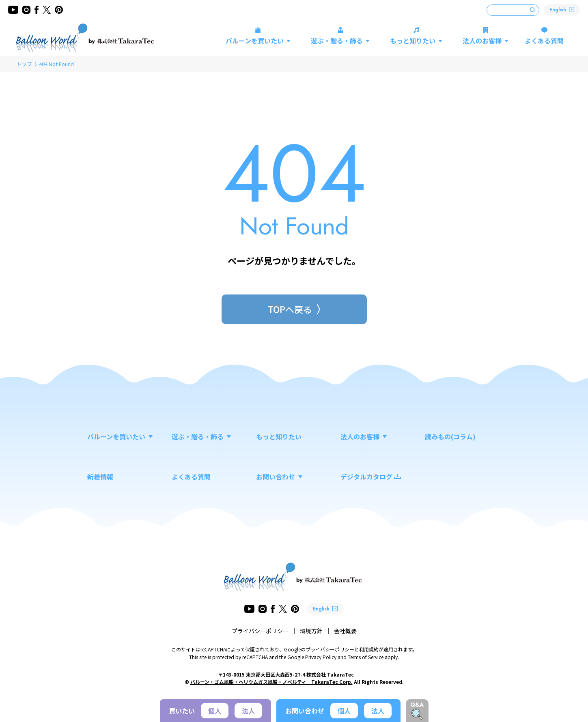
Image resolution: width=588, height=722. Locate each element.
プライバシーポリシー (260, 631)
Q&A (417, 705)
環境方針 (311, 631)
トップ (24, 64)
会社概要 (345, 631)
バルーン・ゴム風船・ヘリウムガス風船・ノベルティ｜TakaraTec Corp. (271, 682)
